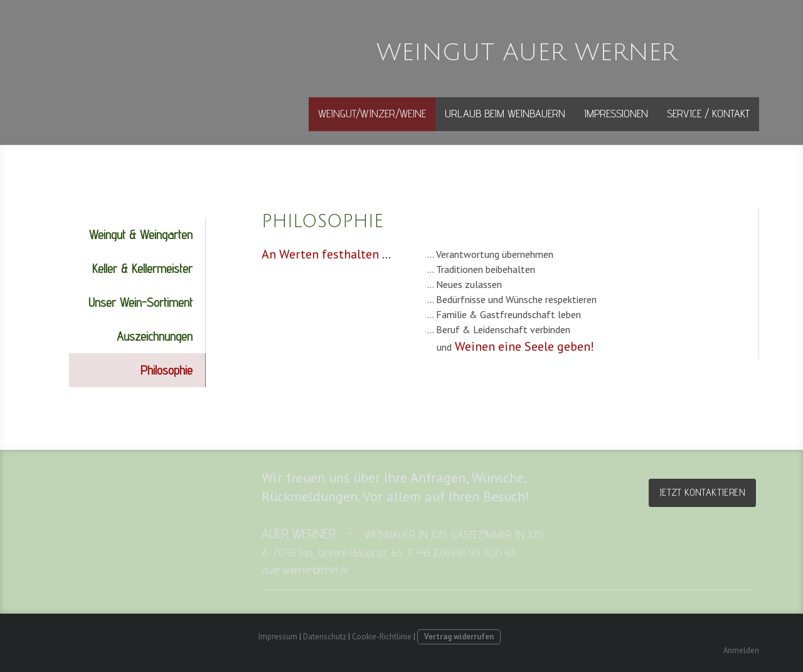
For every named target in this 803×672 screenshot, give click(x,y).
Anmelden (741, 650)
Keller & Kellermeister (142, 269)
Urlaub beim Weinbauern (505, 113)
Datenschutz (325, 637)
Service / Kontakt (708, 113)
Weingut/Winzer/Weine (372, 113)
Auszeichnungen (155, 336)
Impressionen (616, 113)
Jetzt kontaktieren (702, 492)
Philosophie (167, 370)
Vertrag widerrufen (459, 637)
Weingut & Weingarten (141, 235)
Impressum (278, 637)
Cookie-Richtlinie (382, 637)
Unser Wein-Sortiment (141, 302)
